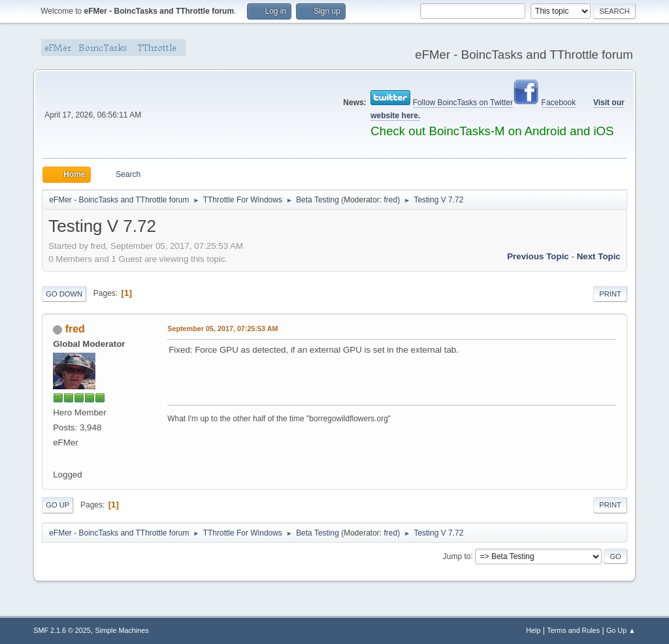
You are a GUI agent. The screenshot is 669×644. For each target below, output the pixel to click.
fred (391, 200)
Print (610, 294)
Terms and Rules (573, 630)
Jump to (457, 556)
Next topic (599, 256)
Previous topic (538, 256)
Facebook (559, 103)
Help (533, 630)
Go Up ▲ (621, 630)
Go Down (64, 294)
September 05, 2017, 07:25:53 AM (222, 329)
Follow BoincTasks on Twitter (463, 103)
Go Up (57, 505)
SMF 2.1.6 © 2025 (62, 630)
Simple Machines (122, 630)
